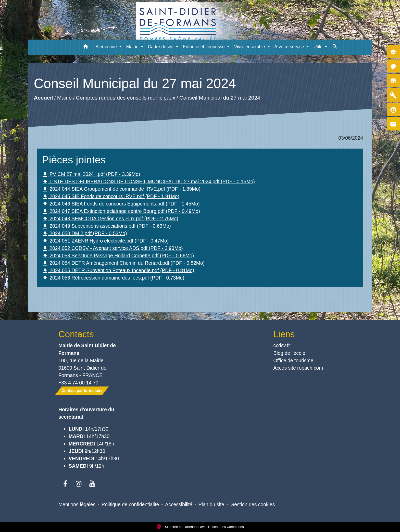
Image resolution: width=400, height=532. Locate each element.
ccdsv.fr (282, 345)
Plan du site (211, 504)
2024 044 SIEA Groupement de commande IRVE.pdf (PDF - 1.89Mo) (121, 189)
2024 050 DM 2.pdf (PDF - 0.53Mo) (85, 234)
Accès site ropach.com (298, 368)
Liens (284, 334)
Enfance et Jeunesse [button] (204, 47)
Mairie (64, 98)
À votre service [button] (290, 47)
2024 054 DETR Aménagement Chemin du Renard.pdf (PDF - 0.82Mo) (123, 263)
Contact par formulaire (82, 390)
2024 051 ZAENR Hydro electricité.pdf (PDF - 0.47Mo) (105, 241)
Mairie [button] (133, 47)
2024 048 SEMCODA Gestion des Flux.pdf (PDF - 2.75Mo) (110, 219)
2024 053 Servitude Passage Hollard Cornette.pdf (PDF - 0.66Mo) (118, 256)
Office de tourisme (293, 360)
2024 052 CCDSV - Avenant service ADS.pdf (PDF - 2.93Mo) (112, 249)
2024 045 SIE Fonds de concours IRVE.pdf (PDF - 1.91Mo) (111, 197)
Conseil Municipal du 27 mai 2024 (220, 98)
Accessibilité (179, 504)
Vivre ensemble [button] (250, 47)
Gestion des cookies (253, 504)
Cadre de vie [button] (161, 47)
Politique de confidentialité (130, 504)
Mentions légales (77, 504)
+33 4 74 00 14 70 (78, 383)
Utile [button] (319, 47)
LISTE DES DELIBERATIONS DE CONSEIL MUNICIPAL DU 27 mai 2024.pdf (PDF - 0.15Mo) (148, 182)
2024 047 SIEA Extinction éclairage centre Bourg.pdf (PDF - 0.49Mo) (121, 211)
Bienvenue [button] (107, 47)
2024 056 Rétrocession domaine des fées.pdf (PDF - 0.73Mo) (113, 278)
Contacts (76, 334)
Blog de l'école (289, 353)
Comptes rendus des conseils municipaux (126, 98)
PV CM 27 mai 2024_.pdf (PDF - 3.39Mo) (91, 174)
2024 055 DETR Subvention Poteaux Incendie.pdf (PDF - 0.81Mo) (118, 271)
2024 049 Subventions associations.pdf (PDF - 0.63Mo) (107, 226)
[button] (86, 47)
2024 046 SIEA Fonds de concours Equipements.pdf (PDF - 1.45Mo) (121, 204)
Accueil (43, 98)
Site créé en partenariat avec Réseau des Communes (200, 527)
